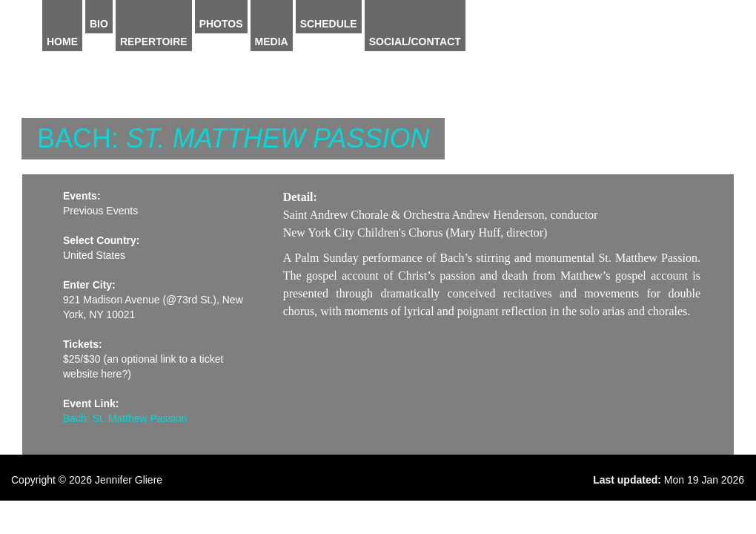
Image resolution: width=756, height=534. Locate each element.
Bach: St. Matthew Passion (125, 418)
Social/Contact (415, 42)
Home (62, 42)
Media (272, 42)
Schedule (329, 24)
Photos (221, 24)
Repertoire (154, 42)
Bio (99, 24)
